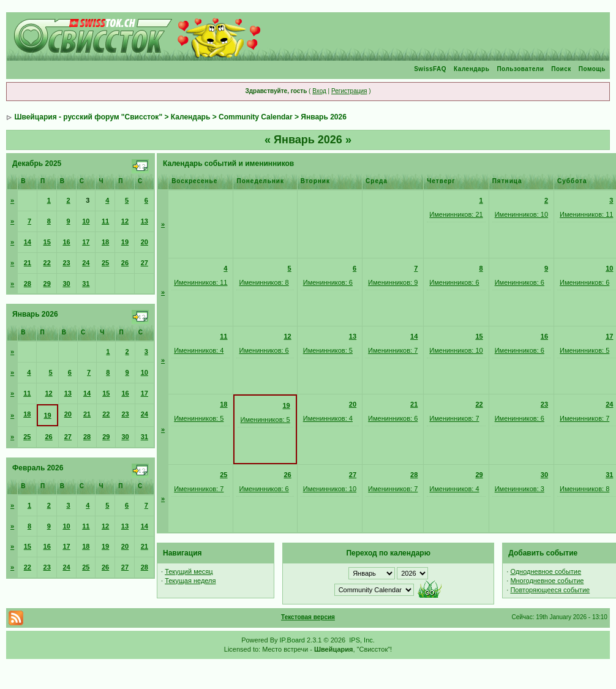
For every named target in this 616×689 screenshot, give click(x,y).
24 (86, 263)
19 (125, 242)
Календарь (471, 69)
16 (66, 242)
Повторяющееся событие (550, 590)
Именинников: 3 (520, 489)
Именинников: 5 (328, 350)
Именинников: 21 (456, 214)
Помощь (592, 69)
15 (47, 242)
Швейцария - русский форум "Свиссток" (88, 117)
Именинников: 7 (393, 350)
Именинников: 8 (264, 282)
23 (66, 263)
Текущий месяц (189, 571)
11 (105, 221)
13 (145, 221)
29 (47, 284)
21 (28, 263)
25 (105, 263)
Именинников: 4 (199, 350)
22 (47, 263)
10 (86, 221)
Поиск (561, 69)
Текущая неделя (190, 581)
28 (28, 284)
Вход (319, 91)
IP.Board (292, 640)
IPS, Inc (361, 640)
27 (145, 263)
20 (145, 242)
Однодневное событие (546, 571)
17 (86, 242)
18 (105, 242)
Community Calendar (256, 117)
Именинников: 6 (328, 282)
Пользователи (520, 69)
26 (125, 263)
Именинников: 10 (521, 214)
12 (125, 221)
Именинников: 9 (393, 282)
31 (86, 284)
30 (66, 284)
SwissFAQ (430, 69)
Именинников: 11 (586, 214)
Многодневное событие (547, 581)
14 (28, 242)
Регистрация (349, 91)
